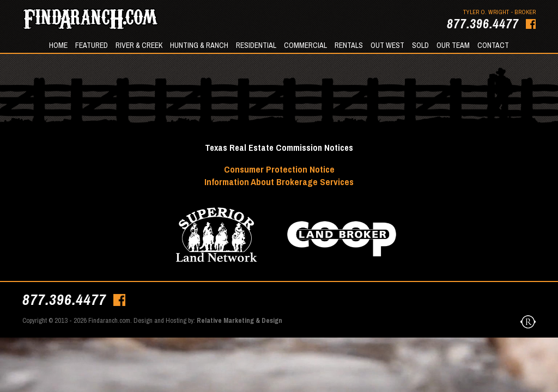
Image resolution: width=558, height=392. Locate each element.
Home (58, 45)
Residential (256, 45)
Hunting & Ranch (199, 45)
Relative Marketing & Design (239, 320)
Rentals (349, 45)
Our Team (453, 45)
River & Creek (139, 45)
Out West (387, 45)
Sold (420, 45)
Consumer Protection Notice (279, 169)
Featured (92, 45)
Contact (493, 45)
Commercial (305, 45)
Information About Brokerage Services (279, 182)
